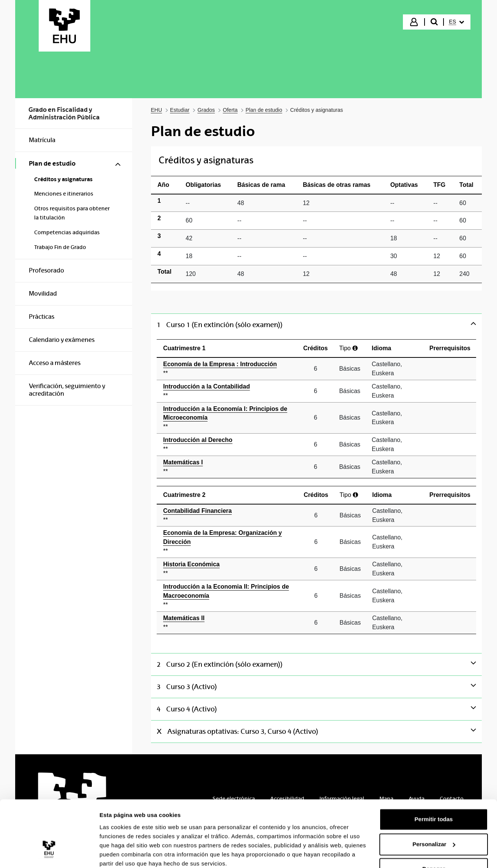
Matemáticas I (227, 468)
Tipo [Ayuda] (348, 348)
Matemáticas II (228, 623)
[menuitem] (456, 22)
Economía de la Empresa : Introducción (227, 369)
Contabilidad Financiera (228, 516)
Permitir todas (434, 788)
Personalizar (434, 813)
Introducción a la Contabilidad (227, 392)
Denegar (434, 838)
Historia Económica (228, 570)
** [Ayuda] (165, 373)
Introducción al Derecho (227, 445)
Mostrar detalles (122, 853)
